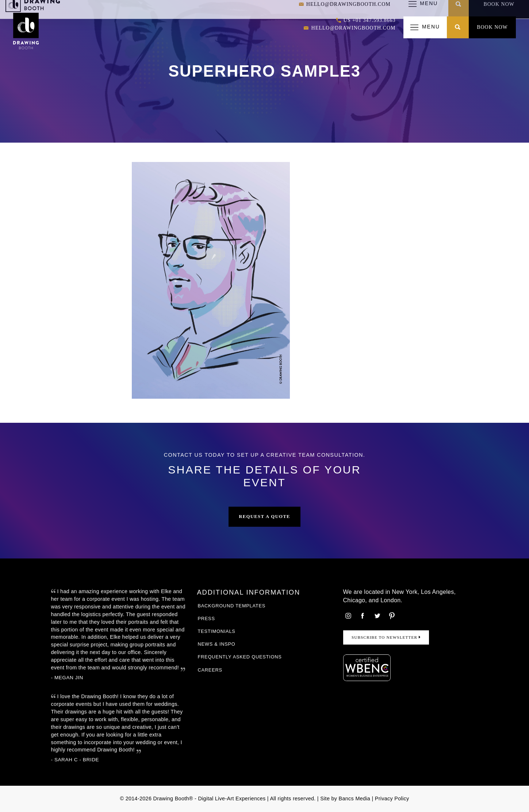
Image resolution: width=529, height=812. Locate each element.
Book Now (492, 27)
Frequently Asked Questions (240, 657)
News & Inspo (217, 644)
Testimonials (217, 631)
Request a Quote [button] (264, 517)
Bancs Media (355, 799)
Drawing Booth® (172, 799)
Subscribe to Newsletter (386, 637)
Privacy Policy (392, 799)
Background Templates (232, 606)
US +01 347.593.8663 (366, 21)
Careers (210, 670)
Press (206, 618)
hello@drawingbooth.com (350, 28)
